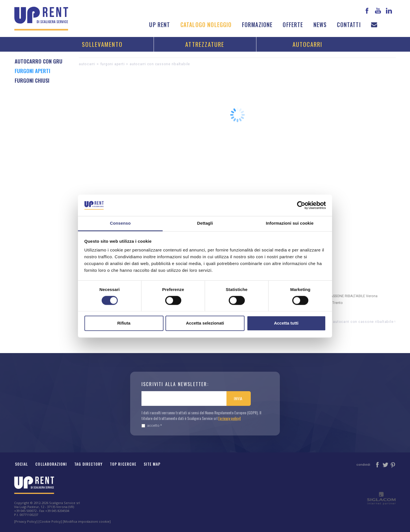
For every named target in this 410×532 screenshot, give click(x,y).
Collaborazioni (51, 464)
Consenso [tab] (120, 223)
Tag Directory (88, 464)
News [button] (320, 25)
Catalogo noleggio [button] (206, 25)
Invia (238, 398)
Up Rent (160, 25)
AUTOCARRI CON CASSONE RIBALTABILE (160, 64)
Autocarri (308, 44)
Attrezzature (205, 44)
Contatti (349, 25)
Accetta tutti (286, 323)
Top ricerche (123, 464)
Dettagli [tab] (205, 223)
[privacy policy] (229, 418)
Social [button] (21, 464)
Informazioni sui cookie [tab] (290, 223)
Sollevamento (102, 44)
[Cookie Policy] (50, 521)
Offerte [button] (293, 25)
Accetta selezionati (205, 323)
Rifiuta (124, 323)
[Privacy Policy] (26, 521)
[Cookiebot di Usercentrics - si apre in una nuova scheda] (301, 205)
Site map (152, 464)
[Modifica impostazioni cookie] (87, 521)
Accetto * (152, 425)
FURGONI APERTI (113, 64)
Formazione (257, 25)
